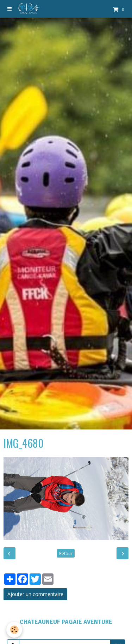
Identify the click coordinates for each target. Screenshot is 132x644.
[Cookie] (14, 630)
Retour (66, 553)
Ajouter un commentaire (35, 594)
